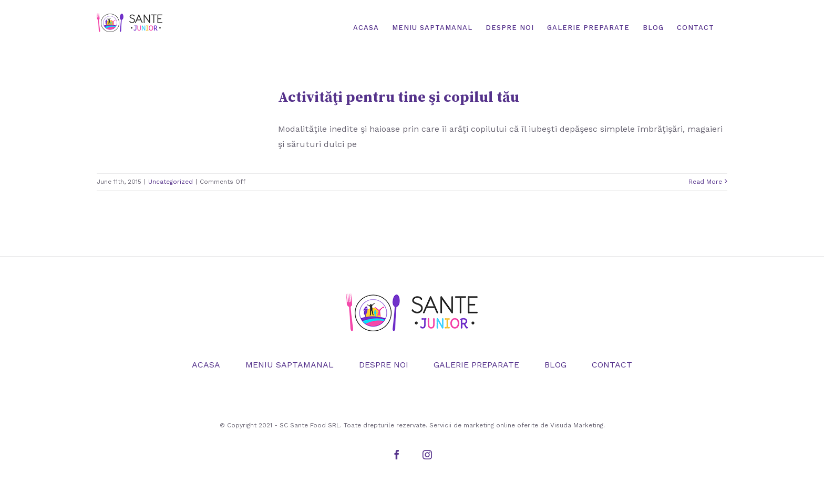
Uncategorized (171, 182)
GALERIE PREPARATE (476, 365)
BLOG (555, 365)
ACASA (206, 365)
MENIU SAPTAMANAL (290, 365)
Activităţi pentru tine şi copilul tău (399, 97)
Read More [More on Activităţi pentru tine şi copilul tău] (705, 182)
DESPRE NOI (384, 365)
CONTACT (612, 365)
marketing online (489, 425)
